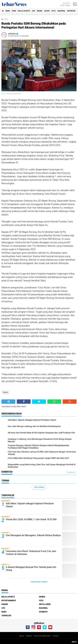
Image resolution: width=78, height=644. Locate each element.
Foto (54, 11)
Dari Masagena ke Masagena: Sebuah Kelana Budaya (33, 535)
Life (33, 11)
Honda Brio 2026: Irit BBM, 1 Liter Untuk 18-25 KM (31, 519)
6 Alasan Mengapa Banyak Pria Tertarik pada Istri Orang (31, 569)
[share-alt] (8, 402)
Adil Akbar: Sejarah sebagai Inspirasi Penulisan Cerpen (30, 505)
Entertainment (9, 600)
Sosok (47, 11)
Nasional (61, 11)
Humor (5, 604)
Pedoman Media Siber (42, 636)
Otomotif (43, 612)
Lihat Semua (39, 487)
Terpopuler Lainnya (39, 582)
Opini (14, 11)
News (8, 11)
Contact (56, 636)
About (22, 636)
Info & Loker (45, 604)
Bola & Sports (24, 11)
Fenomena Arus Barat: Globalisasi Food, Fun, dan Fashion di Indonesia (31, 553)
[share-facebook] (24, 402)
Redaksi (29, 636)
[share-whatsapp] (54, 402)
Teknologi (6, 616)
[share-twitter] (39, 402)
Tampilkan (71, 472)
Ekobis (40, 11)
